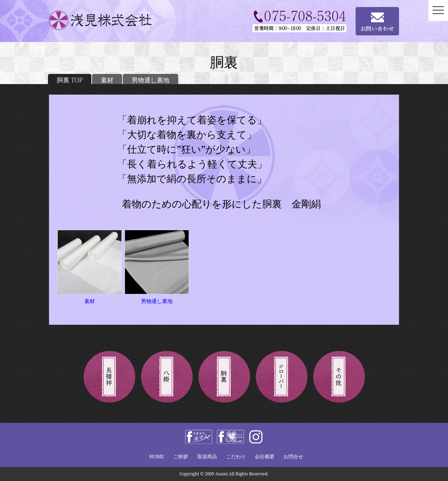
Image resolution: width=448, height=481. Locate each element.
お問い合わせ (377, 21)
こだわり (236, 456)
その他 (339, 377)
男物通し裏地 (150, 80)
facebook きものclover (230, 437)
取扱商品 (207, 456)
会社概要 (265, 456)
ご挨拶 (181, 456)
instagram (256, 437)
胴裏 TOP (70, 80)
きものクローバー (281, 377)
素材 (107, 80)
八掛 (167, 377)
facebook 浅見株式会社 (199, 437)
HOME (157, 456)
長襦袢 (109, 377)
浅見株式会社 (110, 20)
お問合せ (293, 456)
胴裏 (224, 377)
